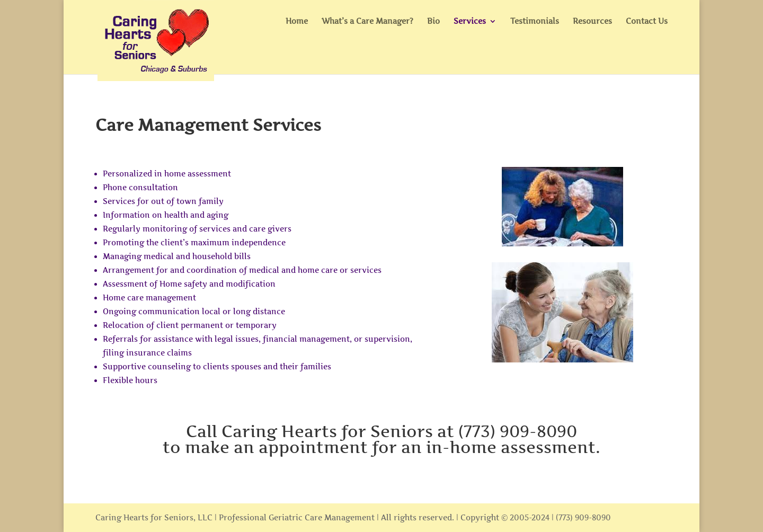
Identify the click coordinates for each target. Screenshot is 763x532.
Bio (433, 21)
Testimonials (535, 21)
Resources (592, 21)
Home (297, 21)
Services (470, 21)
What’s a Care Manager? (367, 21)
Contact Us (647, 21)
